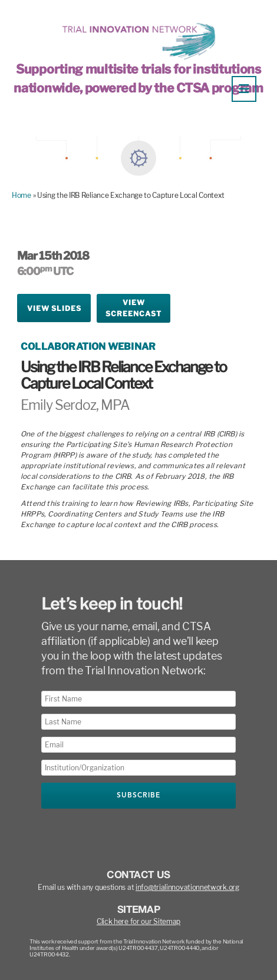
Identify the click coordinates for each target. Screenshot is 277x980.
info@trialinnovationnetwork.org (187, 887)
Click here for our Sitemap (138, 921)
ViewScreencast (133, 308)
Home (22, 195)
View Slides (54, 308)
